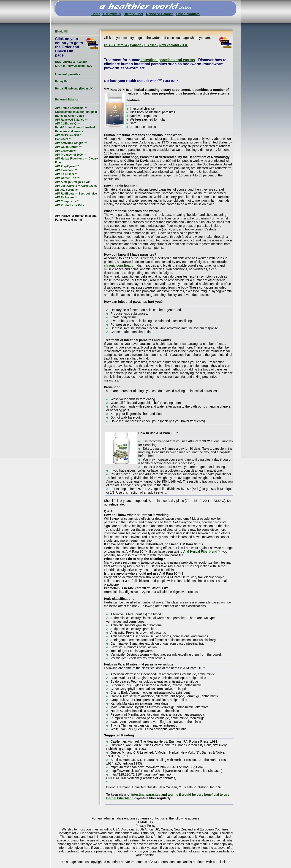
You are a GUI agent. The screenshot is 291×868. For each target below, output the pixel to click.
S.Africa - (151, 45)
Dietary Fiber (133, 14)
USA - (109, 45)
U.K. (185, 45)
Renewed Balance (160, 14)
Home (96, 14)
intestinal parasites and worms (168, 60)
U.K (90, 66)
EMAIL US (62, 32)
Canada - (137, 45)
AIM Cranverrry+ (66, 151)
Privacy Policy (145, 826)
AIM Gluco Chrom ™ (69, 147)
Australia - (121, 45)
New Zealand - (171, 45)
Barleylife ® (112, 14)
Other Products (188, 14)
